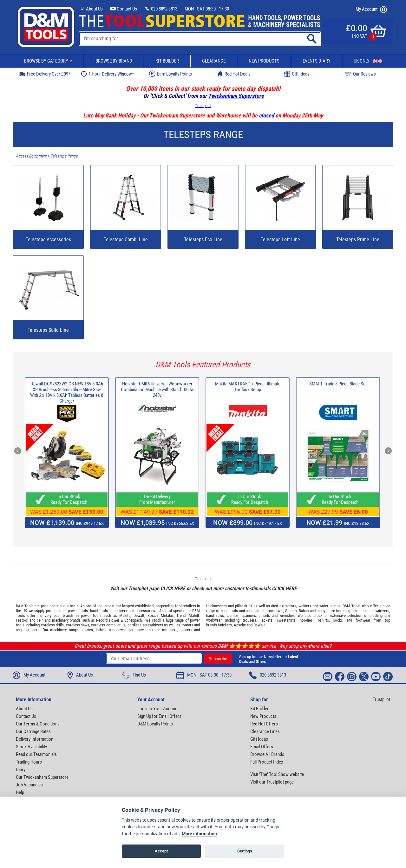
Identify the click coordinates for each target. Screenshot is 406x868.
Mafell (194, 615)
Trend (181, 615)
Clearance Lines (265, 731)
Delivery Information (35, 739)
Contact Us (124, 9)
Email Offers (262, 747)
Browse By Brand (114, 61)
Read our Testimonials (36, 754)
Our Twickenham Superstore (42, 777)
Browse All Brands (267, 754)
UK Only (368, 61)
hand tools (99, 611)
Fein (40, 620)
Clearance (214, 61)
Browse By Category (49, 61)
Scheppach (133, 620)
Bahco (304, 611)
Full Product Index (267, 762)
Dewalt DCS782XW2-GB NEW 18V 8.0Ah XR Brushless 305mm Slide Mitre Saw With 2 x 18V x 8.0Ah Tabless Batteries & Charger (67, 392)
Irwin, (280, 611)
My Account (371, 10)
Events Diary (317, 61)
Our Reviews (360, 74)
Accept (161, 851)
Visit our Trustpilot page (272, 782)
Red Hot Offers (264, 724)
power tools (78, 611)
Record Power (108, 620)
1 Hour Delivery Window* (107, 74)
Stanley (291, 611)
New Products (264, 61)
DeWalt (259, 625)
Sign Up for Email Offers (159, 716)
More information (199, 834)
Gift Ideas (297, 74)
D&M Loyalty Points (155, 724)
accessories (145, 611)
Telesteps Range (64, 156)
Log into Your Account (158, 709)
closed (266, 115)
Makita (125, 615)
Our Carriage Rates (33, 731)
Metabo (167, 615)
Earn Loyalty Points (170, 74)
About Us (91, 9)
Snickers (225, 625)
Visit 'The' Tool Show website (277, 774)
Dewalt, (139, 615)
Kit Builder (167, 61)
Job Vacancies (29, 785)
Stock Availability (31, 747)
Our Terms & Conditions (38, 724)
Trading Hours (29, 762)
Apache (240, 625)
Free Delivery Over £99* (44, 74)
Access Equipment (31, 156)
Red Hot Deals (234, 74)
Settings (245, 851)
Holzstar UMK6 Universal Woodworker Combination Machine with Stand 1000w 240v (157, 390)
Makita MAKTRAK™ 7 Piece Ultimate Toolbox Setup (248, 387)
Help (20, 792)
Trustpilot (203, 106)
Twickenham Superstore (236, 96)
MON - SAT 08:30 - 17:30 (207, 9)
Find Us (134, 675)
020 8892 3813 (161, 9)
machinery (119, 611)
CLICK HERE (173, 588)
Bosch (153, 615)
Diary (21, 770)
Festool (22, 620)
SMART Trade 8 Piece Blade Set (338, 384)
